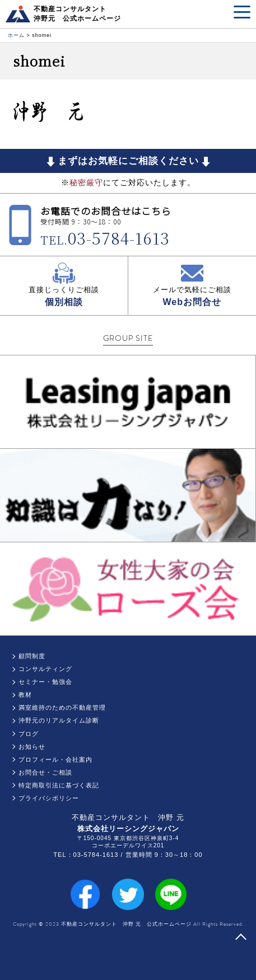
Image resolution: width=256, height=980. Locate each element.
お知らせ (32, 747)
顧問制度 (32, 656)
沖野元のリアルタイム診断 (59, 720)
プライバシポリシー (49, 798)
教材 (25, 695)
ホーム (16, 35)
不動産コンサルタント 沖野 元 (128, 817)
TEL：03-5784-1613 (86, 855)
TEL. (105, 240)
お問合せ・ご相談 (45, 772)
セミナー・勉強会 (45, 682)
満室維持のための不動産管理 (62, 707)
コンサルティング (45, 669)
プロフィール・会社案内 (55, 759)
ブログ (29, 734)
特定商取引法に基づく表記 (59, 785)
